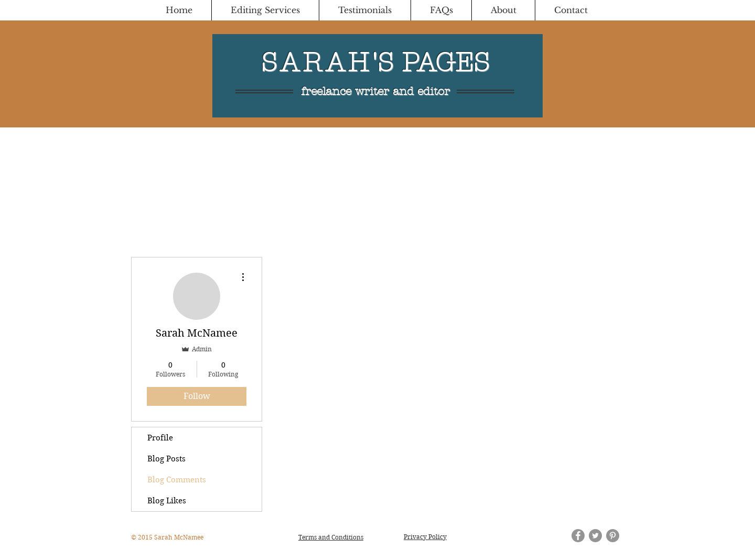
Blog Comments (177, 480)
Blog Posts (166, 459)
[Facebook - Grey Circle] (578, 536)
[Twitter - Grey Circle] (595, 536)
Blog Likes (167, 501)
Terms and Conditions (331, 537)
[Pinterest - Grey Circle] (613, 536)
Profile (160, 438)
